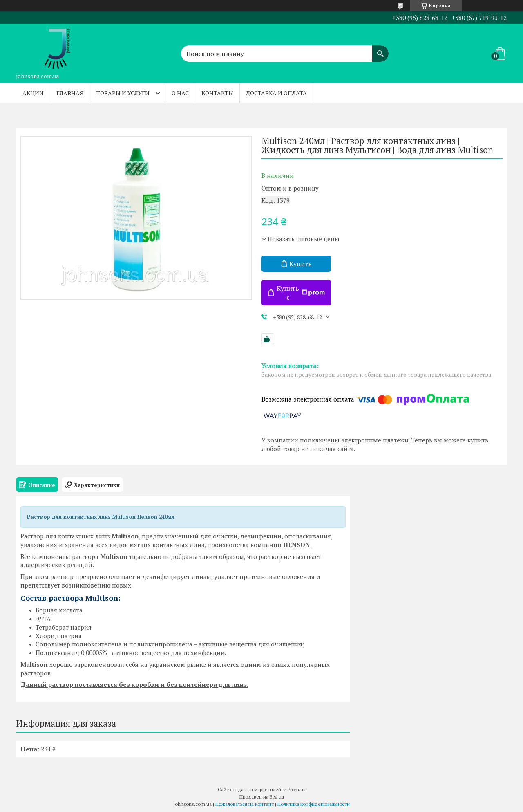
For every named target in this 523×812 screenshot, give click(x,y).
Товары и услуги (123, 93)
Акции (33, 93)
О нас (180, 93)
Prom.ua (297, 789)
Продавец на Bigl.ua (262, 797)
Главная (70, 93)
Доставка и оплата (276, 93)
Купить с (301, 293)
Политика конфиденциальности (314, 804)
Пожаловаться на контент (245, 804)
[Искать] (380, 49)
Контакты (217, 93)
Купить (301, 264)
